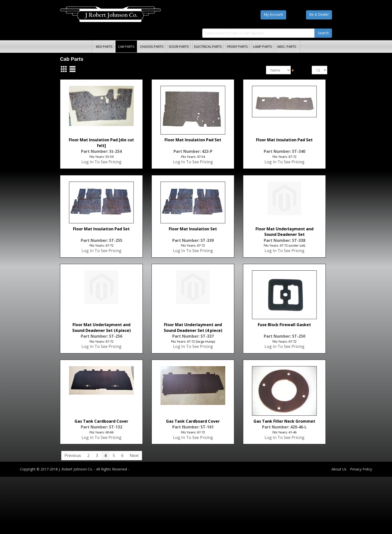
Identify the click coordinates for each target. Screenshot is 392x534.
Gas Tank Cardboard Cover (101, 421)
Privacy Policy (361, 469)
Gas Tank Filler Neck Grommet (284, 421)
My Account (273, 14)
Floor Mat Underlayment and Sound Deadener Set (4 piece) (101, 328)
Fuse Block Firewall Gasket (284, 325)
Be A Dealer (319, 14)
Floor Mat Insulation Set (193, 229)
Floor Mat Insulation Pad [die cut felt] (101, 143)
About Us (339, 469)
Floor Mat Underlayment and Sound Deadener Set (284, 232)
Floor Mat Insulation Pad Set (193, 140)
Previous (73, 455)
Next (134, 455)
